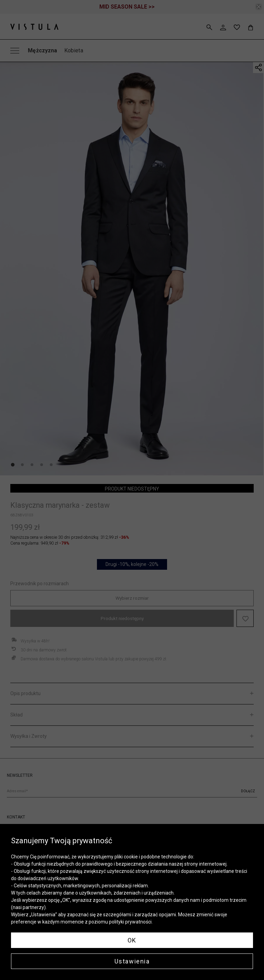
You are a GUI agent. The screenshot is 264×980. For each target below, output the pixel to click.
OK (132, 940)
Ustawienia (132, 961)
